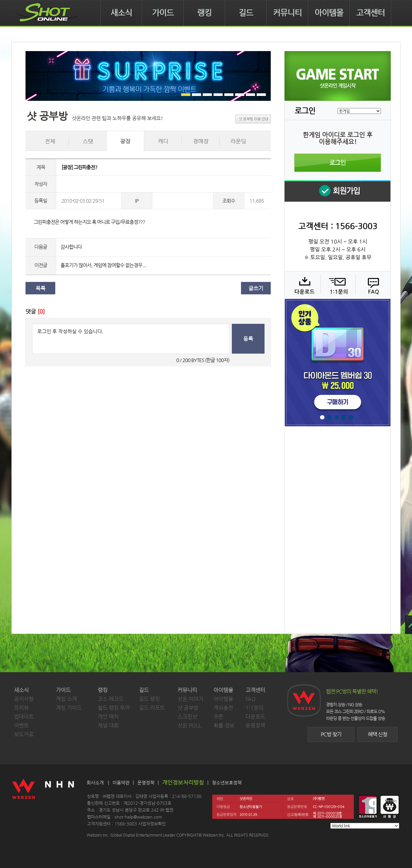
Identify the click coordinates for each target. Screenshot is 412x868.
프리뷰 (21, 708)
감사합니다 (71, 247)
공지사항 (24, 699)
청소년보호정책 (227, 783)
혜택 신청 (378, 734)
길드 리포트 (152, 708)
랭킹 (204, 13)
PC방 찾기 (331, 734)
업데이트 (24, 717)
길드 (246, 13)
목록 (41, 288)
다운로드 (302, 285)
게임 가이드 (69, 708)
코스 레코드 (111, 699)
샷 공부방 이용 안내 (253, 119)
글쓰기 (256, 288)
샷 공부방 (188, 708)
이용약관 (121, 783)
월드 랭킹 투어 (114, 708)
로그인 (338, 163)
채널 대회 (108, 725)
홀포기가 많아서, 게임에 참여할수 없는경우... (103, 265)
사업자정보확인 (152, 824)
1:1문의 (255, 708)
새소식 (121, 13)
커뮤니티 (287, 13)
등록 (248, 339)
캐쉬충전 (223, 708)
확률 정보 (224, 725)
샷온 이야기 (190, 699)
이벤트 (21, 725)
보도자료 (24, 734)
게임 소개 (66, 699)
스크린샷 (187, 717)
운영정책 (255, 725)
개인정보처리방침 (183, 782)
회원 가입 (337, 191)
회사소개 (95, 783)
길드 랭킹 (149, 699)
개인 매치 (108, 717)
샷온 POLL (189, 725)
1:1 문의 (337, 285)
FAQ (372, 285)
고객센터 (370, 13)
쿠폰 (218, 717)
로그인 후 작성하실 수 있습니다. (131, 339)
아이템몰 (329, 13)
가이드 (163, 13)
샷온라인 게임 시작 (338, 76)
